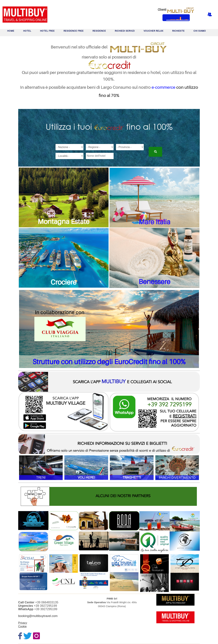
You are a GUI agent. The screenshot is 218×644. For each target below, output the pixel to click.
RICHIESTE (178, 31)
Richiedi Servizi (125, 31)
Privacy (23, 623)
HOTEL (27, 31)
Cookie (22, 626)
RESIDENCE (99, 31)
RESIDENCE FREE (74, 31)
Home (11, 31)
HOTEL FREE (47, 31)
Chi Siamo (200, 31)
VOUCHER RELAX (153, 31)
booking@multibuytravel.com (38, 616)
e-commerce (163, 87)
